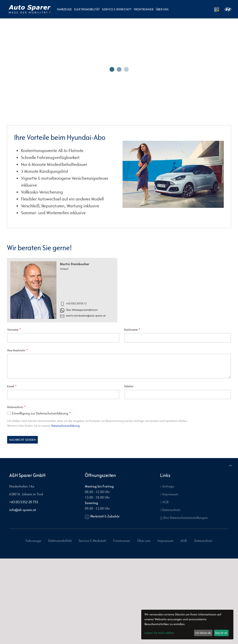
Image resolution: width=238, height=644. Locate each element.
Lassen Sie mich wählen (159, 633)
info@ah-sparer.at (23, 595)
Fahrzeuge (64, 9)
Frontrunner (144, 9)
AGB (164, 587)
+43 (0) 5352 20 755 (24, 587)
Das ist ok (221, 633)
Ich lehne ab (203, 633)
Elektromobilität (87, 9)
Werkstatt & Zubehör (105, 602)
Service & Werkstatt (117, 9)
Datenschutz (170, 595)
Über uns (162, 9)
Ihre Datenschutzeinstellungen (184, 603)
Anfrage (167, 572)
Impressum (169, 580)
